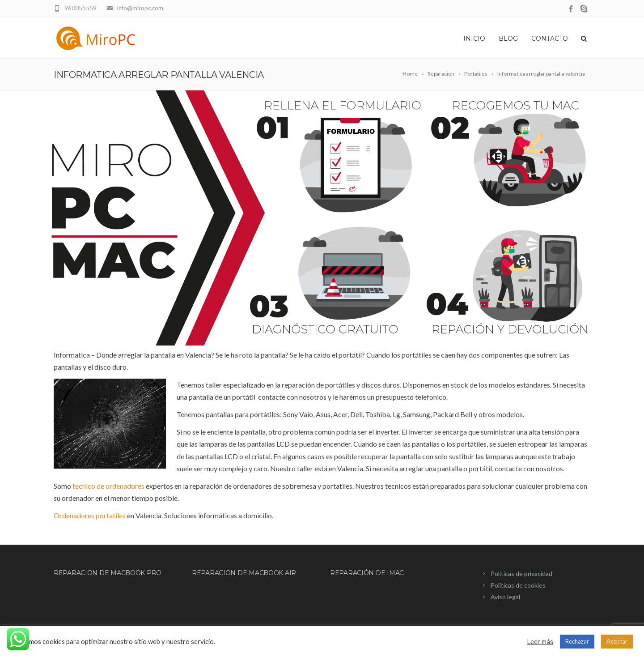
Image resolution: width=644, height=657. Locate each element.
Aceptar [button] (617, 641)
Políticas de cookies (518, 585)
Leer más (540, 642)
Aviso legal (505, 597)
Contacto (550, 38)
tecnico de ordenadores (108, 486)
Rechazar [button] (577, 641)
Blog (508, 38)
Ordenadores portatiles (90, 515)
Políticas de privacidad (521, 574)
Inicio (474, 38)
